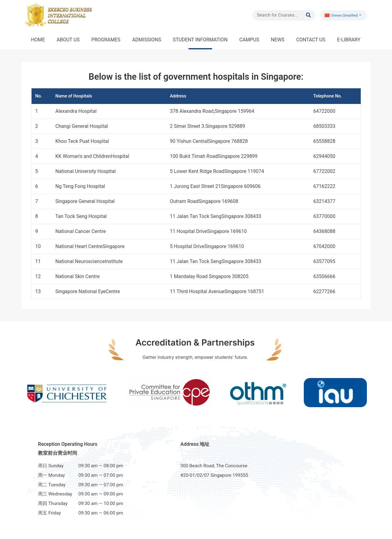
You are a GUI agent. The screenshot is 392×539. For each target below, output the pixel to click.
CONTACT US (311, 40)
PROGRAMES (106, 40)
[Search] (281, 15)
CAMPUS (249, 40)
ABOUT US (68, 40)
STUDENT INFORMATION (200, 40)
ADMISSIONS (147, 40)
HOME (38, 40)
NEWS (278, 40)
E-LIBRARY (349, 40)
